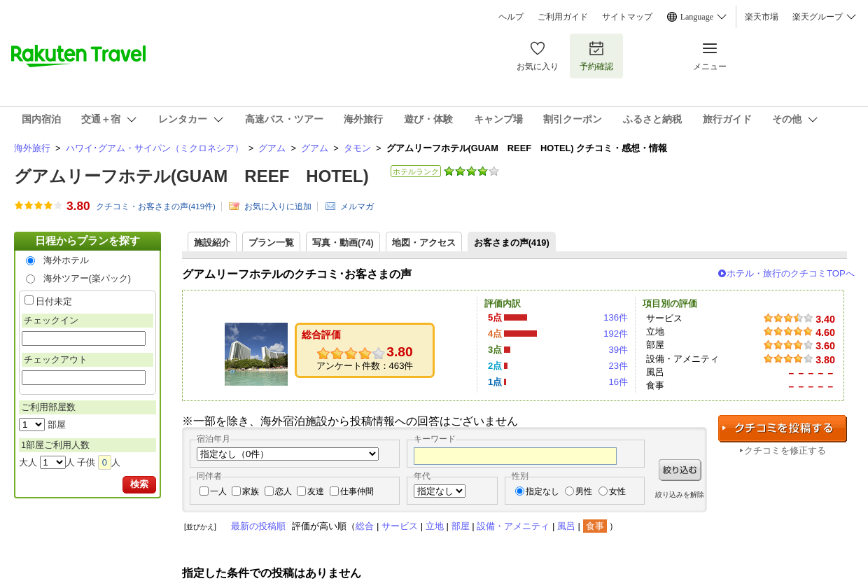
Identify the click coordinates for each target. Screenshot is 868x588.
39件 (618, 350)
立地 (435, 526)
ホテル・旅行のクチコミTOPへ (791, 273)
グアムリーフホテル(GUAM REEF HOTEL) (191, 176)
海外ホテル (66, 260)
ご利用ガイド (563, 17)
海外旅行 (32, 148)
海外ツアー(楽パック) (87, 278)
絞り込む (680, 470)
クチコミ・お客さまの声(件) (156, 206)
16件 (618, 382)
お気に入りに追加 (278, 206)
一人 (218, 491)
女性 (617, 491)
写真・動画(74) (343, 243)
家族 (251, 491)
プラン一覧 (271, 243)
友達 (316, 491)
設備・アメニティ (513, 526)
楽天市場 (762, 17)
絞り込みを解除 (680, 495)
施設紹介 (212, 243)
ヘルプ (511, 17)
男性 (584, 491)
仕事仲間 (357, 491)
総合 (365, 526)
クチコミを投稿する (783, 429)
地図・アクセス (424, 243)
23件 (618, 366)
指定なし (542, 491)
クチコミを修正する (785, 450)
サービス (400, 526)
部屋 (461, 526)
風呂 (566, 526)
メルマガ (357, 206)
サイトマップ (627, 17)
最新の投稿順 (258, 526)
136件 (616, 317)
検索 (139, 484)
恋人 (283, 491)
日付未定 (54, 301)
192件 (616, 334)
